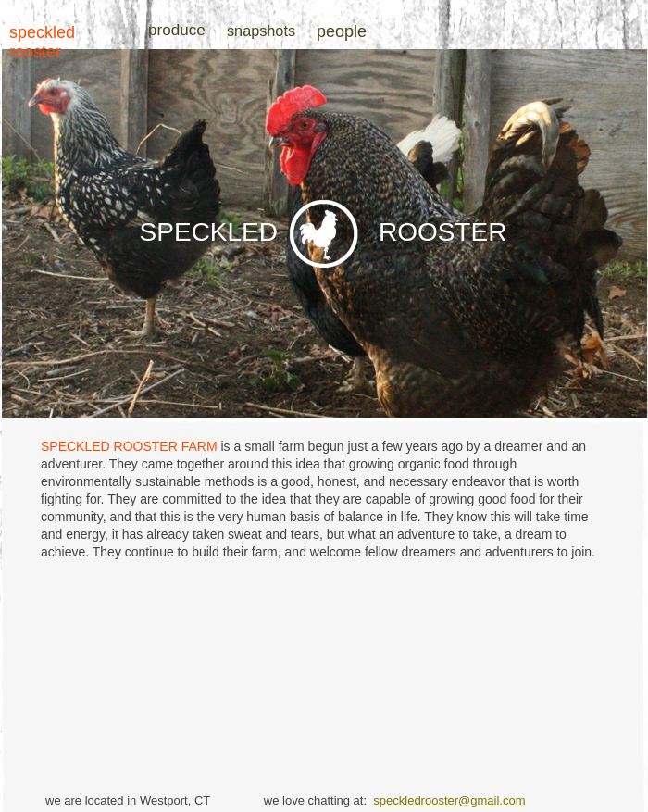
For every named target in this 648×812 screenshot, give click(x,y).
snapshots (261, 31)
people (342, 31)
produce (177, 30)
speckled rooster (42, 42)
